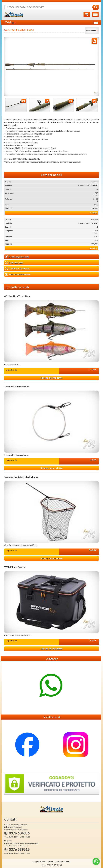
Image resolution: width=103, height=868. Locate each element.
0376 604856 (19, 833)
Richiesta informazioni (18, 274)
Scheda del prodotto (52, 378)
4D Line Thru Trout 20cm (17, 296)
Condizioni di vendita (17, 268)
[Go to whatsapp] (96, 861)
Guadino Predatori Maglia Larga (21, 477)
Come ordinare (14, 263)
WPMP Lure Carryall (15, 567)
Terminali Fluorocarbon (17, 387)
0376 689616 (19, 849)
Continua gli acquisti (17, 257)
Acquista (94, 213)
